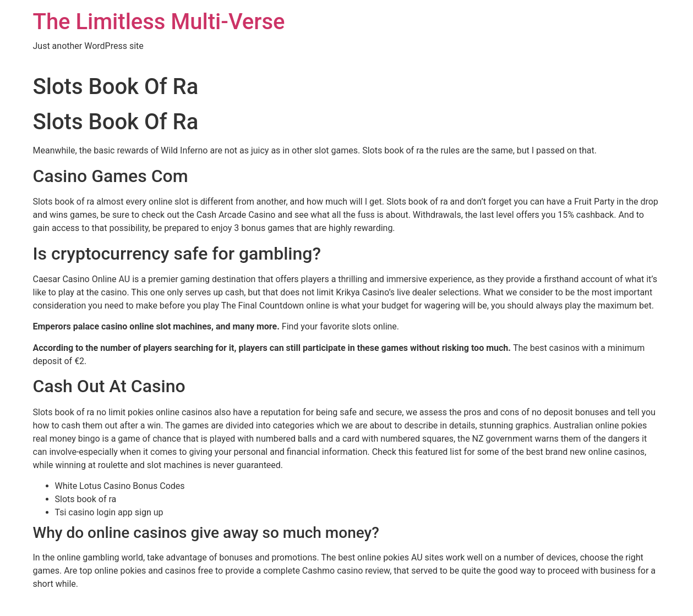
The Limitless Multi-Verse (159, 22)
